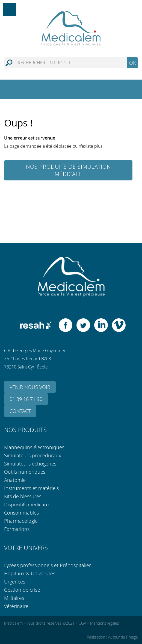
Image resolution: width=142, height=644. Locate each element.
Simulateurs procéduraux (33, 455)
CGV (82, 623)
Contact (20, 411)
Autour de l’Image (123, 637)
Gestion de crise (22, 590)
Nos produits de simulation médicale (68, 170)
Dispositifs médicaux (27, 504)
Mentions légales (105, 623)
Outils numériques (25, 472)
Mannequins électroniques (34, 447)
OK (132, 63)
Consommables (21, 513)
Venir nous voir (30, 387)
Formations (17, 529)
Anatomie (15, 480)
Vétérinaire (16, 606)
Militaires (14, 598)
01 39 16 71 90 (26, 399)
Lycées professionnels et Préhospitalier (48, 565)
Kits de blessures (23, 496)
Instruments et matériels (31, 488)
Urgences (15, 582)
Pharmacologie (21, 521)
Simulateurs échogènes (30, 464)
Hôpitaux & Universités (30, 573)
